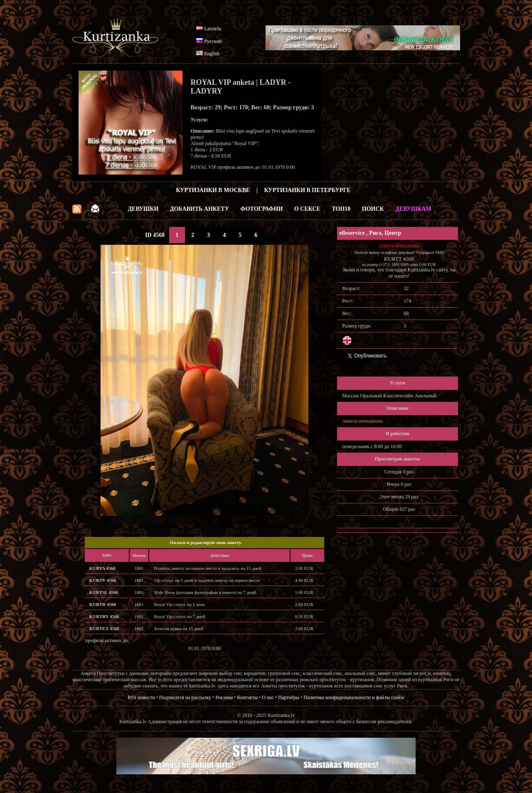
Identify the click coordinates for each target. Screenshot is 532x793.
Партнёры (289, 697)
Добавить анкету (199, 209)
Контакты (248, 697)
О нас (268, 697)
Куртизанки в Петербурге (308, 190)
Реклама (224, 697)
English (212, 54)
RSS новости (141, 697)
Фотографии (261, 209)
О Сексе (307, 209)
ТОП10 (341, 209)
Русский (213, 41)
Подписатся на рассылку (185, 697)
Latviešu (213, 29)
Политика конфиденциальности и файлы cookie (354, 697)
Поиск (373, 209)
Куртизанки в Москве (213, 190)
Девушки (143, 209)
